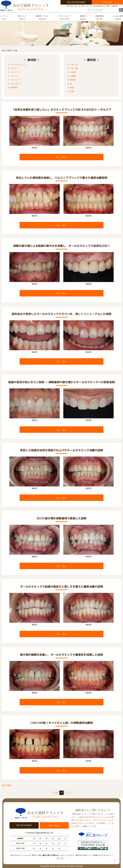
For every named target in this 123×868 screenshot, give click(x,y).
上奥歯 (73, 76)
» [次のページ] (70, 793)
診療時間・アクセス (42, 18)
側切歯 (73, 80)
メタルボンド (16, 84)
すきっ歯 (74, 68)
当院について (22, 18)
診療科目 (83, 18)
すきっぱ (74, 64)
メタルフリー (16, 80)
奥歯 (72, 87)
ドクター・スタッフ (64, 18)
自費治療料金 (99, 18)
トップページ (4, 18)
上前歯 (73, 72)
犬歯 (72, 91)
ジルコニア (15, 72)
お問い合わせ (107, 2)
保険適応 (14, 87)
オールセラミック (18, 64)
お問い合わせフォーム (96, 817)
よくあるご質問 (118, 18)
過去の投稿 (7, 785)
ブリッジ (14, 76)
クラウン (14, 68)
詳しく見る (61, 157)
